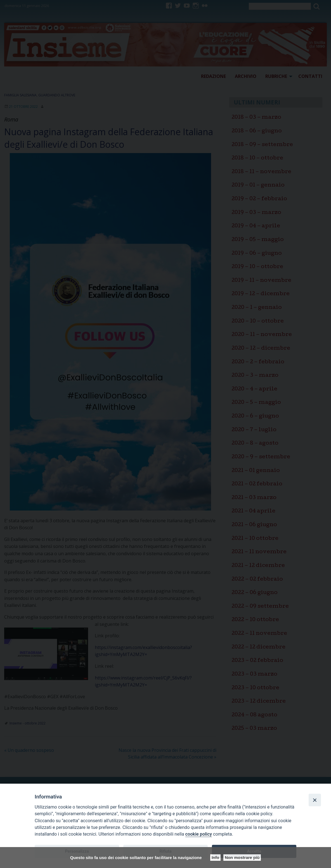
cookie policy (199, 834)
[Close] (315, 800)
